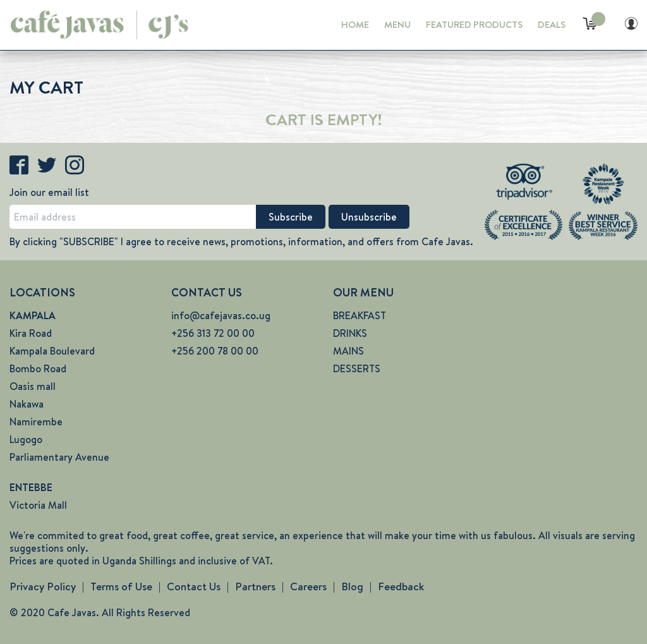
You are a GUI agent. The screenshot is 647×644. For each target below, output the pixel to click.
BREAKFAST (360, 316)
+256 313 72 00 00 (213, 333)
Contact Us (194, 586)
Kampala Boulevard (52, 351)
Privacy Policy (43, 586)
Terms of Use (121, 586)
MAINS (348, 351)
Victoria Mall (38, 505)
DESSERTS (357, 369)
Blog (352, 586)
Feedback (401, 586)
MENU (397, 25)
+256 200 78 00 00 (215, 351)
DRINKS (350, 333)
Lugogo (26, 440)
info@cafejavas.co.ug (221, 316)
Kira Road (31, 333)
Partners (255, 586)
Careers (308, 586)
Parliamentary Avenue (59, 457)
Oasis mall (33, 386)
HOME (355, 25)
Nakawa (27, 404)
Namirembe (36, 422)
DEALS (552, 25)
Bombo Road (38, 369)
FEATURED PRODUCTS (474, 25)
